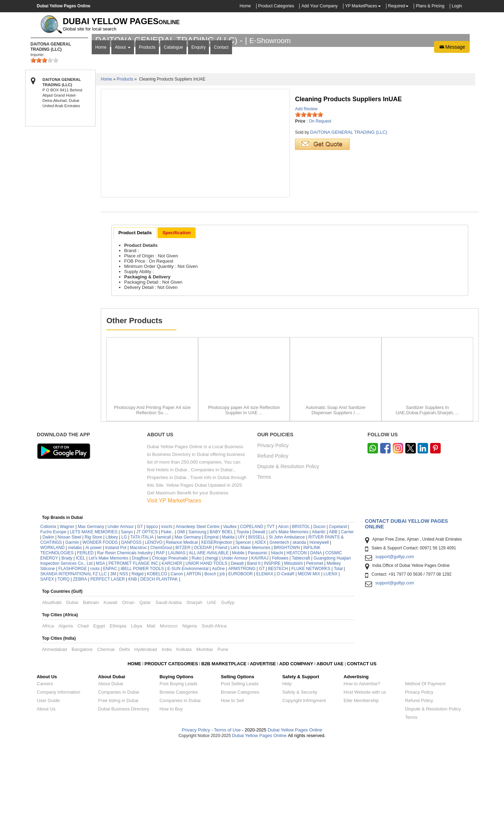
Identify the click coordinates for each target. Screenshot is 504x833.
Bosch (210, 665)
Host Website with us (365, 783)
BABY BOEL (221, 623)
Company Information (58, 783)
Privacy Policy (273, 537)
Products (147, 139)
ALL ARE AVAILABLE (209, 644)
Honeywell (319, 633)
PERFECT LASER (107, 670)
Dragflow (140, 649)
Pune (223, 740)
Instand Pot (116, 639)
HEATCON (297, 644)
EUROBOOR (240, 665)
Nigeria (190, 717)
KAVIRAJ (260, 649)
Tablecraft (301, 649)
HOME (134, 755)
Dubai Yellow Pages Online (294, 821)
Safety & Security (300, 783)
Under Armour (121, 618)
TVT (271, 618)
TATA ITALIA (142, 628)
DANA (316, 644)
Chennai (106, 740)
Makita (228, 628)
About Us (46, 800)
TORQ (63, 670)
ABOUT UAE (330, 755)
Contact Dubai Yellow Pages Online (407, 615)
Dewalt (259, 623)
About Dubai (111, 775)
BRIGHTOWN (287, 639)
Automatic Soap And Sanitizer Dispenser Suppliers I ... (336, 501)
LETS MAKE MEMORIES (94, 623)
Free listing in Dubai (118, 792)
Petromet (315, 654)
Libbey (112, 628)
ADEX (260, 633)
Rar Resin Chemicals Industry (125, 644)
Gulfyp (228, 693)
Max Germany (91, 618)
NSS (124, 665)
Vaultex (230, 618)
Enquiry (199, 139)
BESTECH (278, 660)
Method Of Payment (425, 775)
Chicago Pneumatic (170, 649)
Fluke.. (167, 623)
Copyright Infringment (304, 792)
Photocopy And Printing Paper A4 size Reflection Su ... (152, 501)
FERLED (86, 644)
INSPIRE (272, 654)
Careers (45, 775)
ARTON (194, 665)
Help (287, 775)
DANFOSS (131, 633)
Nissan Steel (69, 628)
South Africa (214, 717)
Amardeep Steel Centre (198, 618)
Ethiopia (118, 717)
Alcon (283, 618)
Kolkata (184, 740)
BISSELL (257, 628)
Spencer (243, 633)
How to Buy (171, 800)
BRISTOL (301, 618)
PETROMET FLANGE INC (133, 654)
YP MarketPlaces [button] (361, 6)
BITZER (183, 639)
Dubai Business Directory (124, 800)
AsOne (219, 660)
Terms (264, 568)
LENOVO (154, 633)
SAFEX (47, 670)
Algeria (66, 717)
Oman (128, 693)
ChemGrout (161, 639)
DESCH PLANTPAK (159, 670)
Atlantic (319, 623)
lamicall (164, 628)
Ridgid (138, 665)
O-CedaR (286, 665)
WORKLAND (52, 639)
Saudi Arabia (169, 693)
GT (140, 618)
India (167, 740)
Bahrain (91, 693)
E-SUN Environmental (188, 660)
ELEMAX (265, 665)
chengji (211, 649)
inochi (167, 618)
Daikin (48, 628)
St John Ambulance (287, 628)
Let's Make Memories (288, 623)
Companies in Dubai (118, 783)
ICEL (81, 649)
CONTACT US (362, 755)
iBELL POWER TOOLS (142, 660)
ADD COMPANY (296, 755)
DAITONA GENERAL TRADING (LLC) (349, 223)
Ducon (319, 618)
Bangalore (82, 740)
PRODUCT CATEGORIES (171, 755)
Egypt (99, 717)
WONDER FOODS (100, 633)
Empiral (212, 628)
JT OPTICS (147, 623)
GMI (181, 623)
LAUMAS (177, 644)
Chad (83, 717)
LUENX (330, 665)
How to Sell (232, 792)
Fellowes (280, 649)
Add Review (306, 200)
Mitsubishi (293, 654)
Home (245, 6)
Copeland (338, 618)
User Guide (48, 792)
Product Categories (276, 6)
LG (124, 628)
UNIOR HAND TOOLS (206, 654)
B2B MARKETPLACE (225, 755)
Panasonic (258, 644)
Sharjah (194, 693)
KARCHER (172, 654)
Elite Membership (361, 792)
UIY (241, 628)
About (123, 139)
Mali (151, 717)
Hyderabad (146, 740)
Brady (67, 649)
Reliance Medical (182, 633)
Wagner (67, 618)
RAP (160, 644)
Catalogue (173, 139)
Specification (177, 324)
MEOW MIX (309, 665)
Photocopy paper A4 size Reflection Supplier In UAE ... (244, 501)
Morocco (169, 717)
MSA (100, 654)
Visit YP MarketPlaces (174, 592)
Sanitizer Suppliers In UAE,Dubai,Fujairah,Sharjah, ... (427, 501)
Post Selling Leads (240, 775)
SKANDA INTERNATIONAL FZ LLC (73, 665)
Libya (136, 717)
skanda (299, 633)
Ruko (197, 649)
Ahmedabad (54, 740)
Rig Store (93, 628)
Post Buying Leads (178, 775)
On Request (320, 212)
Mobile (239, 644)
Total (338, 660)
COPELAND (252, 618)
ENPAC (110, 660)
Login (457, 6)
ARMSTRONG (242, 660)
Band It (254, 654)
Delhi (124, 740)
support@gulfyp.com (395, 648)
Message (452, 139)
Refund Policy (273, 547)
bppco (152, 618)
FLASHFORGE (73, 660)
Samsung (197, 623)
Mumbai (205, 740)
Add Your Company (319, 6)
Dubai (72, 693)
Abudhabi (52, 693)
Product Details (135, 324)
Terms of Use (227, 821)
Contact (221, 139)
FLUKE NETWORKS (311, 660)
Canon (177, 665)
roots (95, 660)
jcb (222, 665)
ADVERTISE (263, 755)
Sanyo (127, 623)
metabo (75, 639)
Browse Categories (179, 783)
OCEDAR (203, 639)
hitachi (277, 644)
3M (113, 665)
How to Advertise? (362, 775)
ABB (333, 623)
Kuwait (111, 693)
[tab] (135, 324)
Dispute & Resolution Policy (288, 558)
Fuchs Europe (53, 623)
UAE (212, 693)
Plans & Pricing (430, 6)
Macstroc (138, 639)
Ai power (94, 639)
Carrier (347, 623)
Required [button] (397, 6)
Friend (221, 639)
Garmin (72, 633)
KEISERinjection (217, 633)
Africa (48, 717)
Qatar (145, 693)
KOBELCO (158, 665)
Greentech (279, 633)
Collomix (48, 618)
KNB (133, 670)
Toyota (243, 623)
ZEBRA (80, 670)
